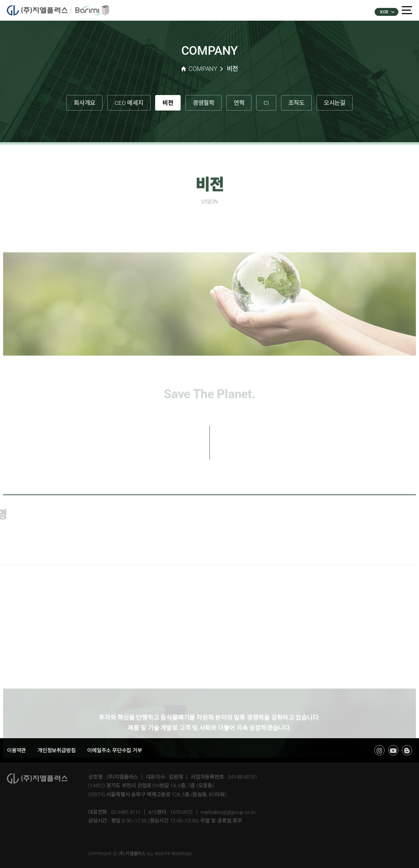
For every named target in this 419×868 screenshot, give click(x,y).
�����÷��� (39, 10)
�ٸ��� (90, 10)
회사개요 (84, 103)
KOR (387, 12)
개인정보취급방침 (56, 751)
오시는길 (335, 103)
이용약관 (16, 751)
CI (266, 103)
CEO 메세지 (129, 103)
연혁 (239, 103)
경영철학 (203, 103)
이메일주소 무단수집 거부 (114, 751)
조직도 (296, 103)
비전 (168, 103)
